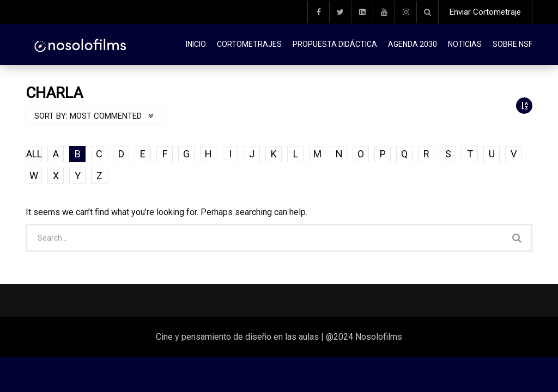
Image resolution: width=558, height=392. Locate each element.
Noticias (465, 44)
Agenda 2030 (413, 44)
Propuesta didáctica (335, 44)
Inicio (196, 44)
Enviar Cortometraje (485, 12)
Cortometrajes (249, 44)
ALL (34, 154)
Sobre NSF (512, 44)
